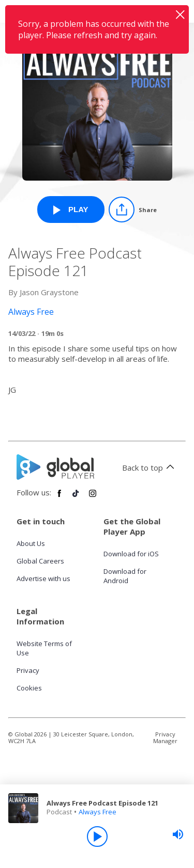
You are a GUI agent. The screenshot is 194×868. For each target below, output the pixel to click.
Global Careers (40, 561)
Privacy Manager (165, 737)
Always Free (98, 812)
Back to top (150, 468)
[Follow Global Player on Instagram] (93, 497)
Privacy (28, 670)
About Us (31, 543)
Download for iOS (131, 554)
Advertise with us (43, 578)
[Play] (97, 837)
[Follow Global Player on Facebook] (59, 497)
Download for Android (125, 576)
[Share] (133, 210)
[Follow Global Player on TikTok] (76, 497)
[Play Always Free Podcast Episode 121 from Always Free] (71, 210)
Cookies (29, 688)
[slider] (178, 834)
